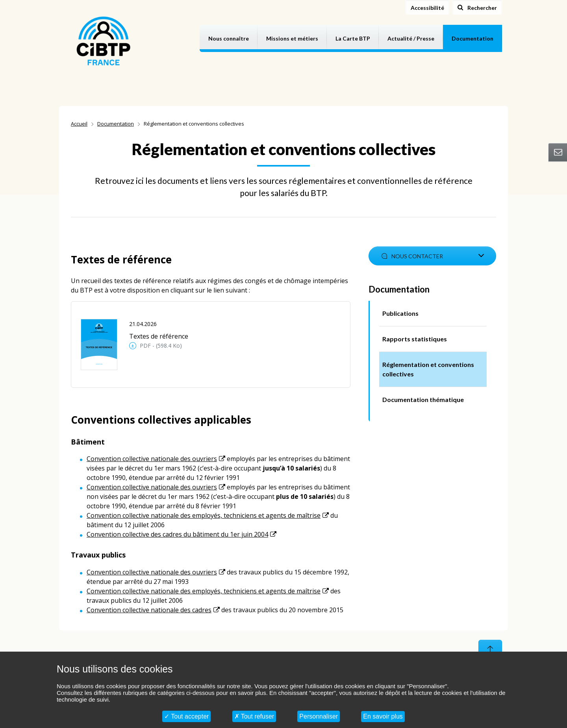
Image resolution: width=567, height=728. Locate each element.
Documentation (116, 124)
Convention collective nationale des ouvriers (152, 459)
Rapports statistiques (415, 339)
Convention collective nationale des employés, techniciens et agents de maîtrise (204, 515)
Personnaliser (319, 716)
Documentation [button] (472, 38)
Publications (400, 313)
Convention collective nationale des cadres (149, 610)
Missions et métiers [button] (292, 38)
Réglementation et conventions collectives (428, 369)
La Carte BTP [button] (353, 38)
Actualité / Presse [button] (411, 38)
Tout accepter (186, 716)
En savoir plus (383, 716)
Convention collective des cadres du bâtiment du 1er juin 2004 (177, 534)
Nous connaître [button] (229, 38)
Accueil (79, 124)
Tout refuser (254, 716)
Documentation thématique (423, 399)
